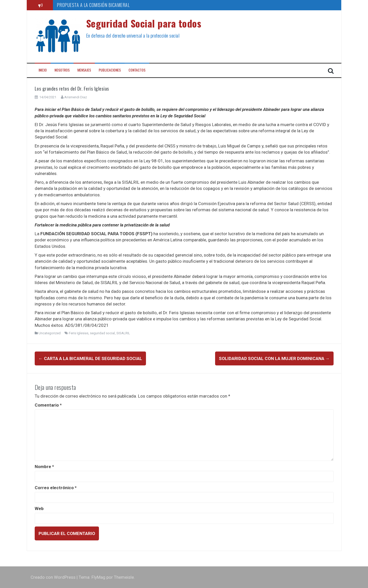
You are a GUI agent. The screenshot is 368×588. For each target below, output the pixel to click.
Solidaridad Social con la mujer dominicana (274, 358)
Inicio (43, 70)
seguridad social (102, 333)
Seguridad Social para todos (144, 23)
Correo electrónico (56, 488)
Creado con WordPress (53, 577)
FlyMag (98, 577)
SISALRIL (123, 333)
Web (39, 508)
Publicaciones (110, 70)
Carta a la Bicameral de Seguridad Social (90, 358)
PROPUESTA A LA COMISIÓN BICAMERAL (93, 5)
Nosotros (62, 70)
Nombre (44, 467)
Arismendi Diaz (76, 97)
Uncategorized (50, 333)
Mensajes (84, 70)
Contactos (137, 70)
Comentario (48, 405)
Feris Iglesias (79, 333)
